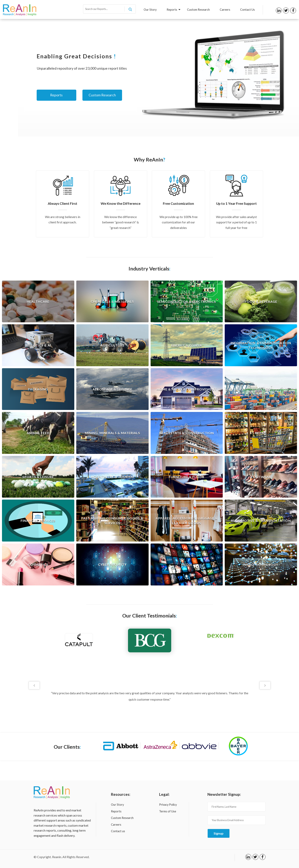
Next (265, 685)
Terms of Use (168, 811)
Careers (225, 9)
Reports (173, 9)
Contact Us (247, 9)
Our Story (150, 9)
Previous (34, 685)
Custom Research (198, 9)
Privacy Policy (168, 805)
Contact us (118, 831)
